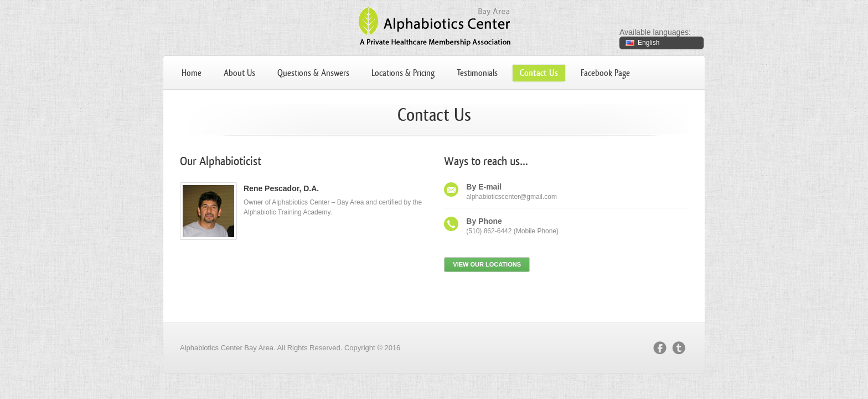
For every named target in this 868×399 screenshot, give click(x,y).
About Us (239, 73)
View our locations (487, 264)
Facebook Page (605, 73)
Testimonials (477, 73)
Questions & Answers (313, 73)
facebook (660, 348)
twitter (679, 348)
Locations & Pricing (403, 73)
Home (192, 73)
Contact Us (539, 73)
